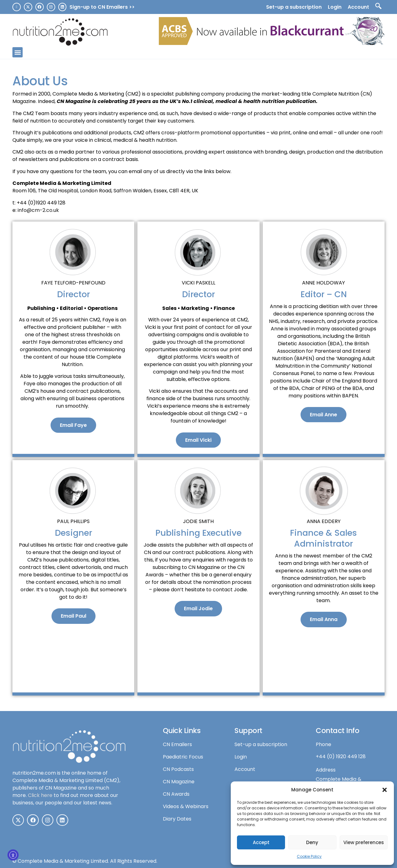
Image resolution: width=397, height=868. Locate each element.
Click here (40, 795)
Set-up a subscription (294, 7)
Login (335, 7)
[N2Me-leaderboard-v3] (272, 43)
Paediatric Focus (183, 757)
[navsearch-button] (378, 7)
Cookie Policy (309, 856)
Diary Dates (177, 819)
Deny (312, 842)
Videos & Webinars (186, 806)
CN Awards (176, 794)
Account (358, 7)
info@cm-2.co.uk (38, 210)
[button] (385, 790)
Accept (261, 842)
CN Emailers (177, 744)
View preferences (364, 842)
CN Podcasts (178, 769)
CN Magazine (179, 782)
